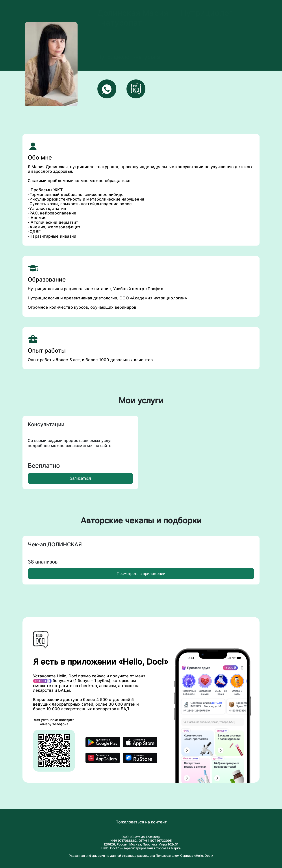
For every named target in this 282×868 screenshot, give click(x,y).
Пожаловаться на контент (141, 822)
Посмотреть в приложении (141, 574)
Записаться (80, 478)
